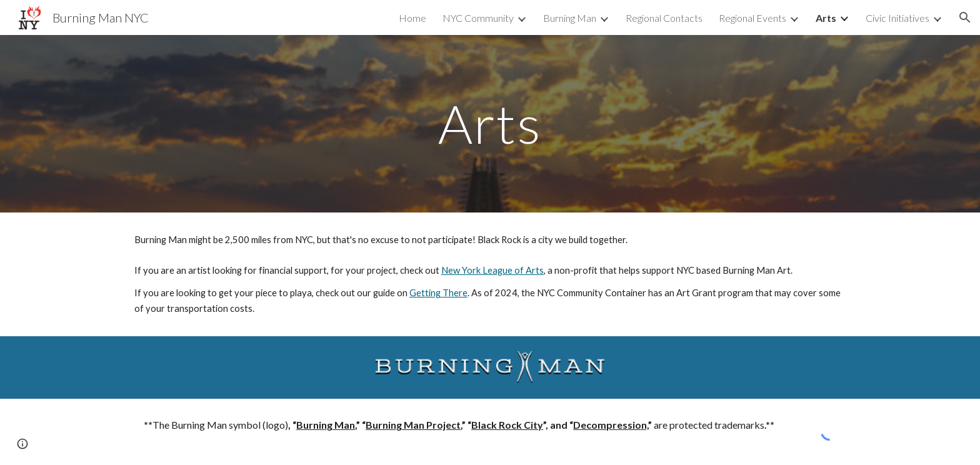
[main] (490, 123)
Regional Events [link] (752, 18)
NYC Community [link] (478, 18)
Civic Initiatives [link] (897, 18)
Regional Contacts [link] (664, 18)
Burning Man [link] (570, 18)
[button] (965, 17)
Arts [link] (826, 18)
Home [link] (412, 18)
